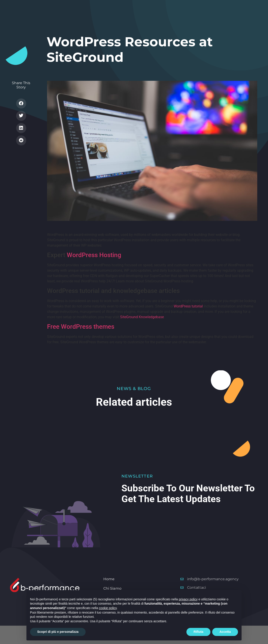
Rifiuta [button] (199, 632)
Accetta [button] (225, 632)
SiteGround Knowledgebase (142, 317)
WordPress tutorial (188, 306)
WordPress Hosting (94, 255)
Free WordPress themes (81, 327)
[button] (21, 103)
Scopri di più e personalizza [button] (58, 632)
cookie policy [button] (108, 608)
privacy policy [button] (188, 599)
